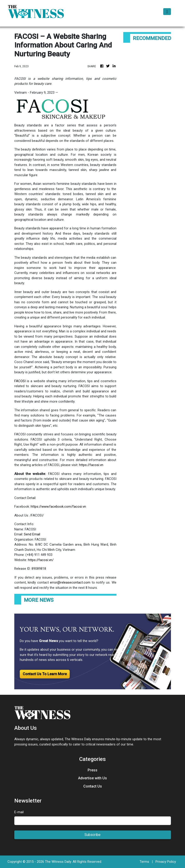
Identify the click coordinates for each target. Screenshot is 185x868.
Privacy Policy (166, 862)
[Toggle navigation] (167, 12)
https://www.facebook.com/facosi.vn (58, 507)
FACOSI (20, 381)
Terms (144, 862)
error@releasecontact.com (70, 582)
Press (92, 770)
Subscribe (92, 835)
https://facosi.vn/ (41, 560)
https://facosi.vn (91, 465)
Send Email (32, 534)
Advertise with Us (92, 778)
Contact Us (93, 786)
